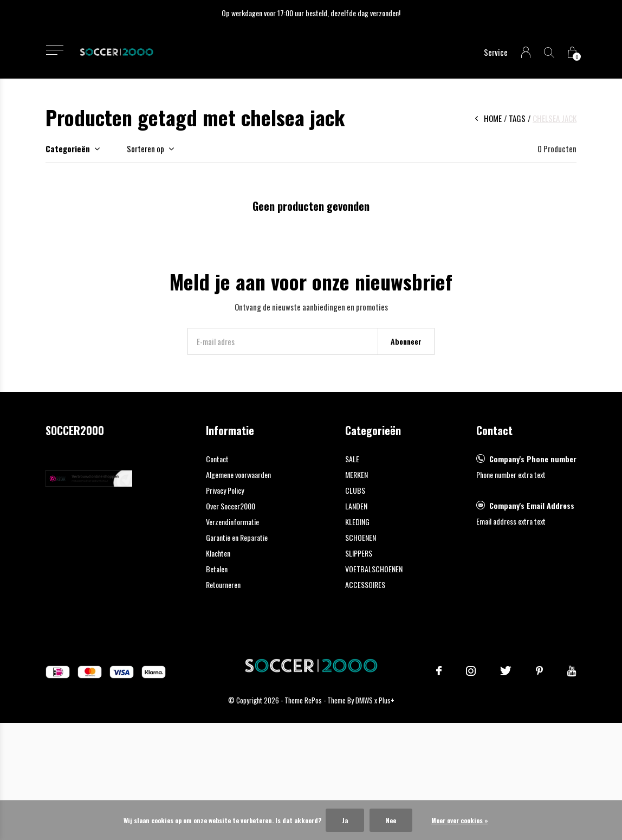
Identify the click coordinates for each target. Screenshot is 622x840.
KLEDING (357, 522)
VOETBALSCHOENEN (374, 569)
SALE (352, 459)
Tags (517, 118)
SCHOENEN (361, 537)
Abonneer (406, 341)
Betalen (217, 569)
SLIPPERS (359, 553)
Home (493, 118)
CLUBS (355, 490)
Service (496, 52)
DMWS (364, 700)
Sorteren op (145, 148)
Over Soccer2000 (231, 506)
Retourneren (223, 584)
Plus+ (387, 700)
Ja (345, 820)
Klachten (218, 553)
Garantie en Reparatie (237, 537)
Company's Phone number (533, 459)
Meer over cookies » (460, 820)
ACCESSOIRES (365, 584)
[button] (54, 50)
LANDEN (356, 506)
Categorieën (68, 148)
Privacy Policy (225, 490)
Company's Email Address (532, 505)
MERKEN (357, 474)
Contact (217, 459)
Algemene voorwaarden (238, 474)
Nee (391, 820)
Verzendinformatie (232, 522)
